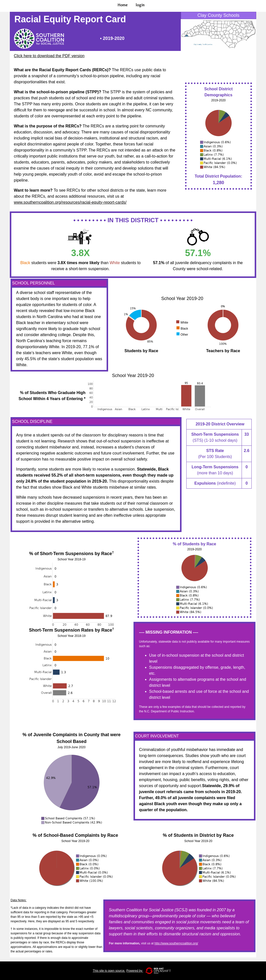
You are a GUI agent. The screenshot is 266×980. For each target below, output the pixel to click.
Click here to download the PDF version (49, 56)
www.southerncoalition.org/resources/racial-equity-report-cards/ (70, 202)
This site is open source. (109, 971)
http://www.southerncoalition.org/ (176, 943)
